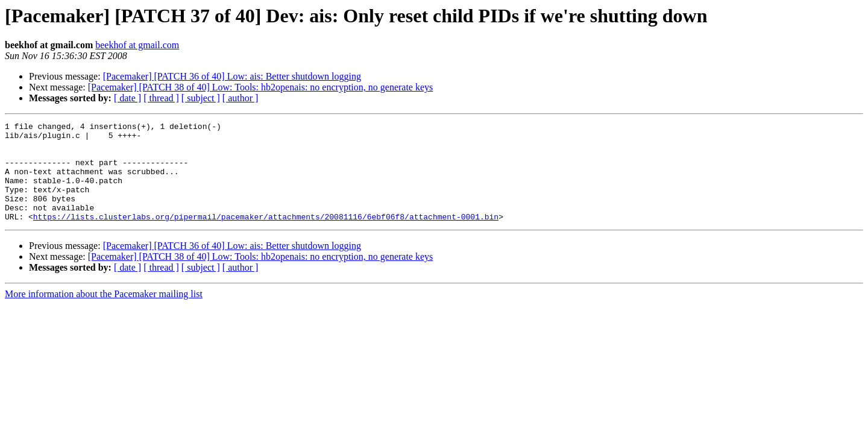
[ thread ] (161, 98)
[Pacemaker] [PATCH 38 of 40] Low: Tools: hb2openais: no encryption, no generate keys (261, 87)
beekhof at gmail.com (137, 45)
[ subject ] (201, 98)
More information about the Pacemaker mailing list (104, 314)
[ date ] (127, 98)
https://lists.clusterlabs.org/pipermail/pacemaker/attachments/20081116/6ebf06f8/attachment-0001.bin (266, 236)
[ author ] (241, 98)
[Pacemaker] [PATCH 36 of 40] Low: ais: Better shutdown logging (232, 76)
